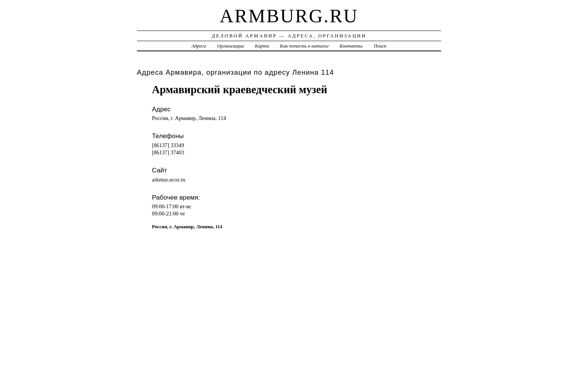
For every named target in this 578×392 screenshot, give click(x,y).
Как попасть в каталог (304, 46)
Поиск (380, 46)
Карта (262, 46)
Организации (230, 46)
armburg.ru (289, 16)
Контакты (351, 46)
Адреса (199, 46)
